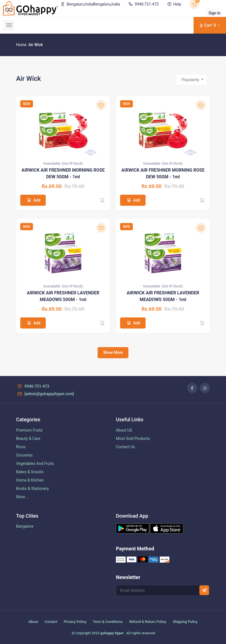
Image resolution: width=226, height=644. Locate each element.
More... (22, 497)
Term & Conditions (108, 622)
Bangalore (25, 526)
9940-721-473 (143, 4)
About (33, 622)
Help (174, 4)
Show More (113, 352)
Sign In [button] (214, 13)
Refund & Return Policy (148, 622)
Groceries (24, 455)
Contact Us (125, 447)
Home (21, 45)
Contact (51, 622)
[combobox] (191, 80)
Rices (21, 447)
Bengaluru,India (90, 4)
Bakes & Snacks (30, 472)
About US (124, 430)
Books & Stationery (32, 488)
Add (33, 200)
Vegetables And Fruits (35, 463)
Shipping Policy (185, 622)
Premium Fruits (29, 430)
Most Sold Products (133, 438)
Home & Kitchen (30, 480)
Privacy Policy (75, 622)
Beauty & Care (28, 438)
